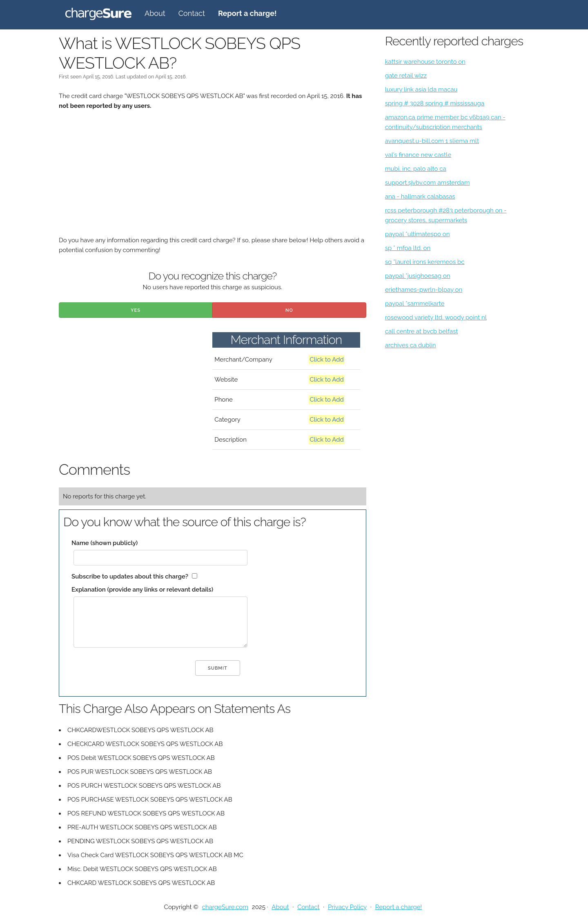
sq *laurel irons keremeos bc (425, 262)
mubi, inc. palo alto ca (416, 169)
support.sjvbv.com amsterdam (428, 183)
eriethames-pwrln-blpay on (424, 290)
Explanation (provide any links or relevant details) (142, 590)
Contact (192, 13)
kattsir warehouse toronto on (425, 62)
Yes (136, 310)
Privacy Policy (347, 907)
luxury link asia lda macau (421, 89)
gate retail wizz (406, 76)
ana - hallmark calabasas (420, 197)
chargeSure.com (225, 907)
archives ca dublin (411, 345)
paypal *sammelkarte (415, 304)
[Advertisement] (213, 178)
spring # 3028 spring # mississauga (435, 103)
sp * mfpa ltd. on (408, 248)
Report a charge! (399, 907)
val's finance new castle (418, 155)
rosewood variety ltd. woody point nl (436, 317)
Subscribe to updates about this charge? (130, 576)
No (289, 310)
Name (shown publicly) (105, 543)
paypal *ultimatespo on (418, 234)
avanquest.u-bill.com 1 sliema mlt (432, 141)
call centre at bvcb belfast (422, 331)
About (155, 13)
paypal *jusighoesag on (418, 276)
